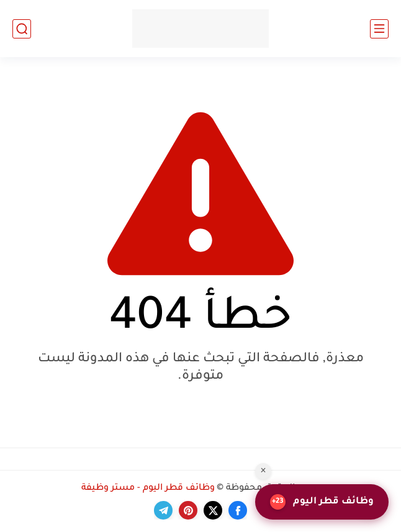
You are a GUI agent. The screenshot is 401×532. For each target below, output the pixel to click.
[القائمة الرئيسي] (379, 29)
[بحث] (22, 29)
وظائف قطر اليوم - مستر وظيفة (148, 489)
